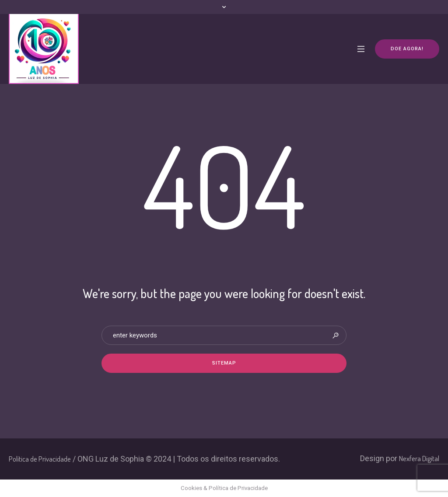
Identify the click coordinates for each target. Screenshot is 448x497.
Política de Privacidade (40, 459)
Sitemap (224, 363)
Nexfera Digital (419, 458)
